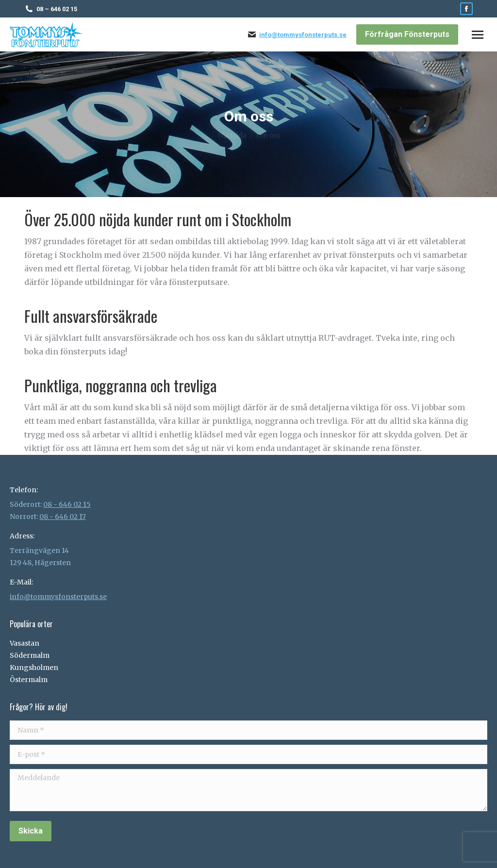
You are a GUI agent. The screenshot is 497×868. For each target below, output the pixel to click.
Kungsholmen (34, 668)
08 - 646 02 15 (67, 504)
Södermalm (30, 655)
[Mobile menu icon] (478, 35)
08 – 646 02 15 (57, 9)
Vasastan (25, 643)
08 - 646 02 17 (63, 517)
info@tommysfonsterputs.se (303, 35)
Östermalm (29, 680)
